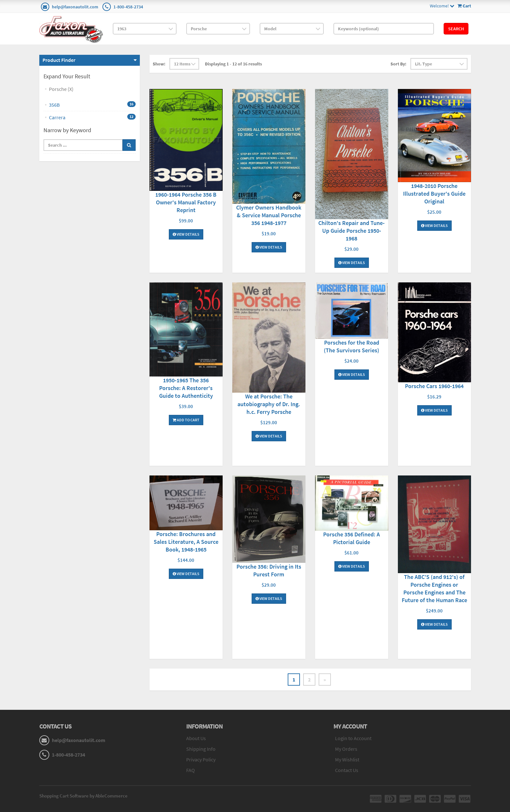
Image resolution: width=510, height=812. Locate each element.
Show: (159, 64)
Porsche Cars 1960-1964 (434, 386)
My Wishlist (347, 759)
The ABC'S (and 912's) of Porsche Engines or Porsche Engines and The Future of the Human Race (434, 588)
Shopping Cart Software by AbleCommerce (83, 796)
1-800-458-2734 (128, 7)
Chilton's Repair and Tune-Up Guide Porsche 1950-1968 (351, 231)
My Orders (346, 749)
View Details (186, 234)
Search (456, 29)
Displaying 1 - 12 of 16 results (233, 64)
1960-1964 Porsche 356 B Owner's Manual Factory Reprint (186, 202)
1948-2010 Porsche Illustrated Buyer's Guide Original (434, 194)
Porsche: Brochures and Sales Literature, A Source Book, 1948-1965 (186, 542)
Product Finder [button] (59, 60)
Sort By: (398, 64)
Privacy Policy (201, 759)
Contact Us (347, 770)
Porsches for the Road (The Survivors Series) (351, 346)
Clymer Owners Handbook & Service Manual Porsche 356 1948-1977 (269, 215)
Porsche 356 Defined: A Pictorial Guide (351, 538)
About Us (196, 738)
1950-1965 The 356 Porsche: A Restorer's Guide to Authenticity (186, 388)
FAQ (191, 770)
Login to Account (353, 738)
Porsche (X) (61, 89)
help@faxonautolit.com (75, 7)
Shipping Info (201, 749)
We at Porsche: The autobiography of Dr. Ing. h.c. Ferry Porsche (269, 404)
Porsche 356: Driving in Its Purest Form (269, 570)
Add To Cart (186, 420)
